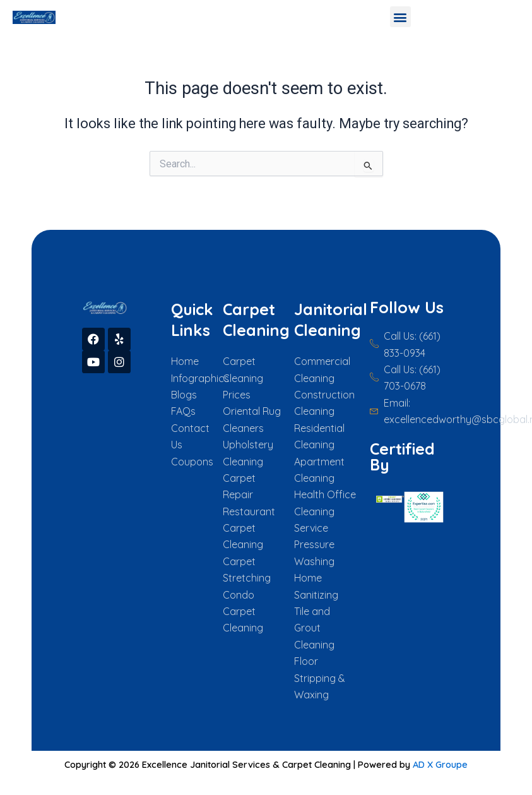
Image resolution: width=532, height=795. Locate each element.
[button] (400, 17)
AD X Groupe (440, 764)
